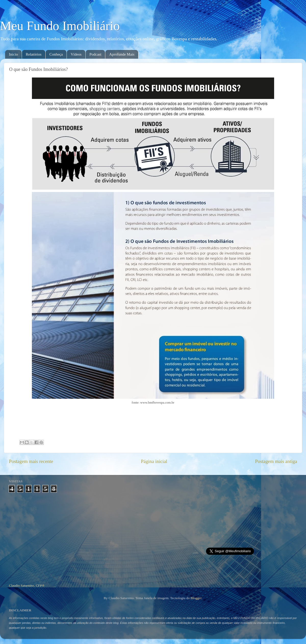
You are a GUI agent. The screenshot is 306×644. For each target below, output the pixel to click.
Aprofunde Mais (122, 54)
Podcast (95, 54)
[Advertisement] (153, 536)
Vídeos (76, 54)
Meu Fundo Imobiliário (60, 26)
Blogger (196, 598)
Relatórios (34, 54)
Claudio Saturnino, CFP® (27, 585)
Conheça (56, 54)
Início (13, 54)
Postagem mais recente (31, 461)
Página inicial (154, 461)
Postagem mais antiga (276, 461)
